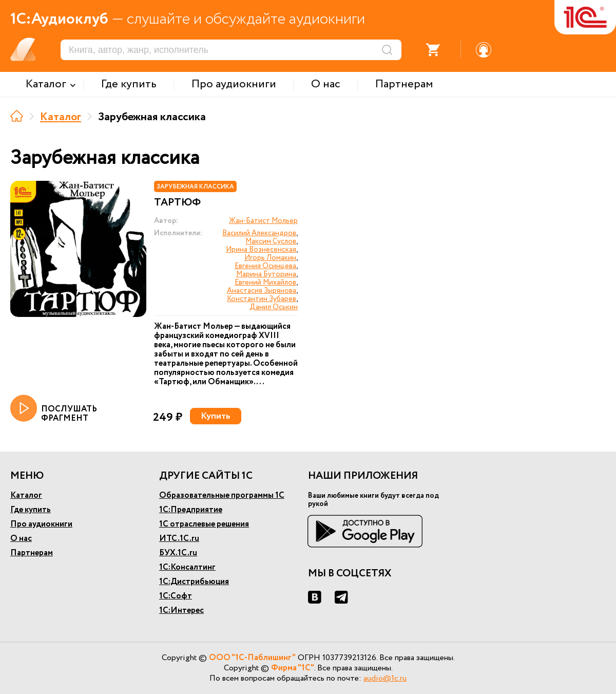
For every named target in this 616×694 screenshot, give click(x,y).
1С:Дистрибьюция (194, 582)
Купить (216, 416)
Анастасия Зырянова (262, 291)
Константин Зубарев (262, 299)
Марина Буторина (266, 274)
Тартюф (177, 203)
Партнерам (32, 553)
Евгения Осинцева (265, 266)
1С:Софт (176, 596)
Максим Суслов (271, 241)
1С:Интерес (181, 611)
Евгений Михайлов (265, 283)
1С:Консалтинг (187, 567)
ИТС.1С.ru (179, 539)
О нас (21, 539)
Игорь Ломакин (270, 258)
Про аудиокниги (41, 524)
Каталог (61, 117)
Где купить (31, 510)
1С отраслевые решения (204, 524)
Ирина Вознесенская (261, 250)
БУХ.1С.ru (178, 553)
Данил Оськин (274, 307)
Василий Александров (259, 233)
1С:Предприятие (191, 510)
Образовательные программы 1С (222, 495)
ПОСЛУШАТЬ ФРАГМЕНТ (54, 409)
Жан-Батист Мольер (263, 221)
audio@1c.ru (385, 678)
